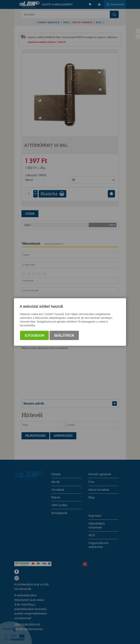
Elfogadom (34, 335)
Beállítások (64, 335)
